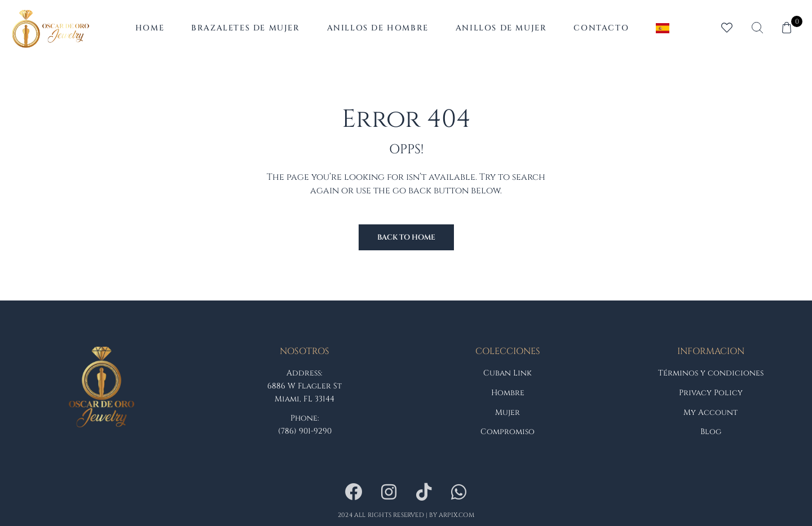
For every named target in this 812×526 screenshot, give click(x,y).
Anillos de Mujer (501, 28)
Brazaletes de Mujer (245, 28)
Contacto (601, 28)
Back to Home (406, 237)
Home (150, 28)
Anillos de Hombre (378, 28)
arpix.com (456, 515)
